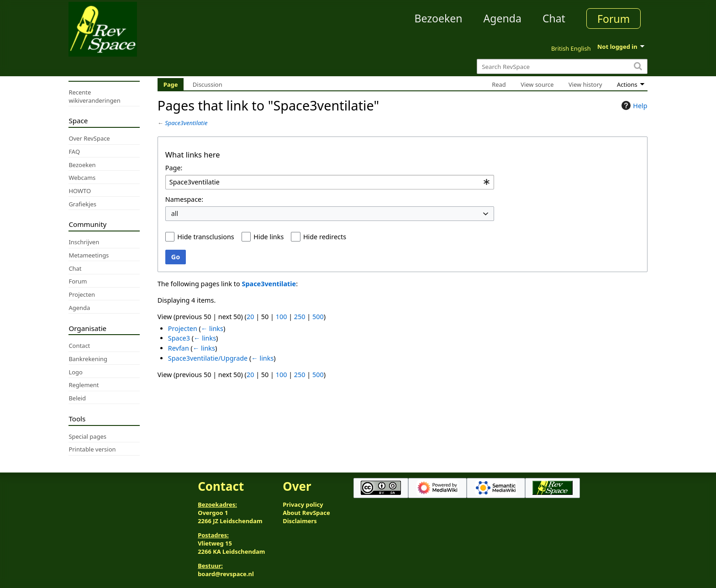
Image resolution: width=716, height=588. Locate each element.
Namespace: (184, 199)
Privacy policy (303, 504)
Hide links (268, 237)
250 (300, 317)
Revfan (179, 348)
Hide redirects (325, 237)
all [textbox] (175, 213)
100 (282, 317)
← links (212, 328)
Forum (613, 19)
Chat (554, 18)
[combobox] (330, 182)
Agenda (503, 18)
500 (318, 317)
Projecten (183, 328)
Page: (174, 168)
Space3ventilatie (186, 123)
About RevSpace (306, 513)
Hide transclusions (205, 237)
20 (250, 317)
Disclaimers (300, 521)
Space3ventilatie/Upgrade (208, 358)
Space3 (179, 338)
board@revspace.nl (226, 574)
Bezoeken (439, 18)
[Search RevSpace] (562, 66)
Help (633, 105)
